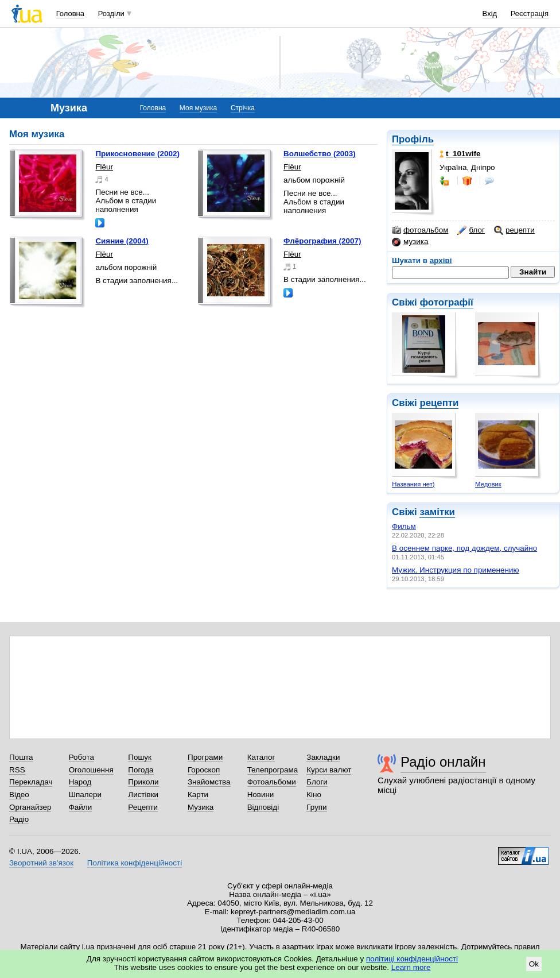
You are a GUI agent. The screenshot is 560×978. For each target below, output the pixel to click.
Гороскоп (204, 770)
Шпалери (85, 795)
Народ (80, 782)
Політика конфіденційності (135, 863)
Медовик (488, 484)
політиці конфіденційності (412, 959)
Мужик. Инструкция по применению (456, 570)
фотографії (446, 302)
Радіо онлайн (443, 762)
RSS (17, 770)
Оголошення (91, 770)
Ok (534, 964)
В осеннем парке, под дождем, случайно (464, 548)
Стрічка (243, 108)
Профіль (413, 139)
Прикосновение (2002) (137, 154)
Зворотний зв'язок (41, 863)
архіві (441, 260)
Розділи (111, 13)
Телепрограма (273, 770)
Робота (81, 757)
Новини (261, 795)
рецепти (514, 230)
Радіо (19, 819)
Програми (205, 757)
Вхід (490, 13)
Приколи (143, 782)
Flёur (104, 167)
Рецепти (143, 807)
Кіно (314, 795)
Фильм (404, 526)
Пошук (140, 757)
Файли (81, 807)
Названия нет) (413, 484)
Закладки (323, 757)
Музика (201, 807)
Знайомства (209, 782)
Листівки (143, 795)
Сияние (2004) (122, 241)
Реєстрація (530, 13)
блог (471, 230)
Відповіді (263, 807)
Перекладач (31, 782)
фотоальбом (420, 230)
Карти (198, 795)
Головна (70, 13)
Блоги (317, 782)
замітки (437, 512)
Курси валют (329, 770)
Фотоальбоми (272, 782)
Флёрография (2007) (322, 241)
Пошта (21, 757)
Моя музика (198, 108)
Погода (141, 770)
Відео (19, 795)
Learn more (411, 967)
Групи (316, 807)
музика (410, 242)
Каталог (261, 757)
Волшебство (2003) (320, 154)
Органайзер (30, 807)
